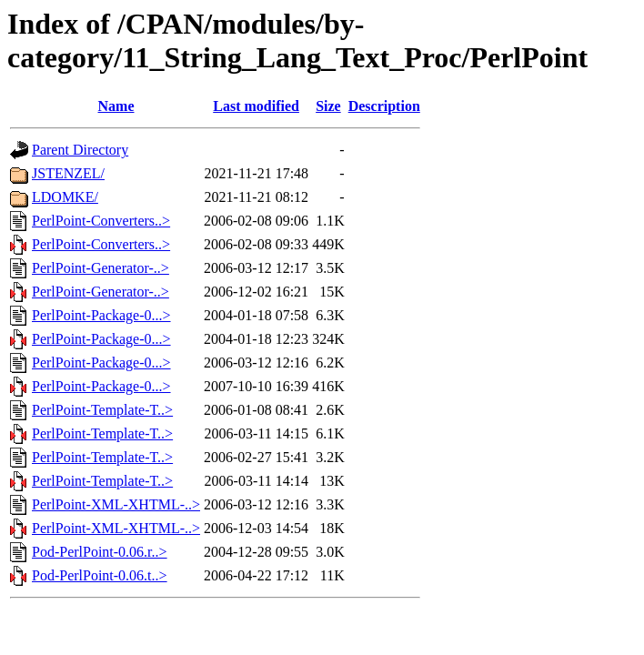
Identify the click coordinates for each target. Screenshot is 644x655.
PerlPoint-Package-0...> (101, 315)
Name (116, 106)
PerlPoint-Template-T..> (102, 410)
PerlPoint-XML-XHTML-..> (116, 504)
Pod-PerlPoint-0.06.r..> (100, 552)
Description (384, 106)
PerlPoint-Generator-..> (101, 268)
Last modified (256, 106)
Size (328, 106)
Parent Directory (80, 150)
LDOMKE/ (65, 197)
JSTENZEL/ (68, 173)
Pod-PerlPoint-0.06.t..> (100, 575)
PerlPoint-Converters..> (101, 221)
